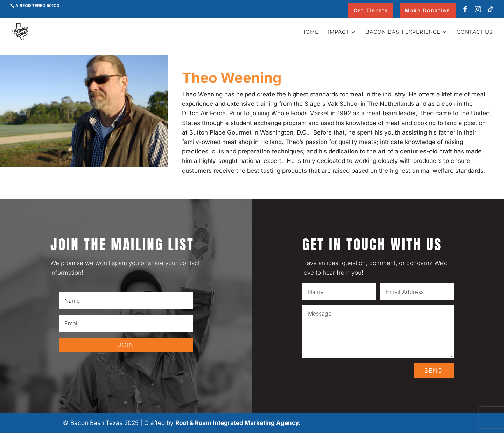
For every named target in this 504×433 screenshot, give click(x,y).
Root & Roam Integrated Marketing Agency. (238, 423)
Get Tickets (371, 10)
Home (310, 32)
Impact (338, 32)
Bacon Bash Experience (403, 32)
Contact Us (475, 32)
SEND (434, 370)
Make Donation (428, 10)
